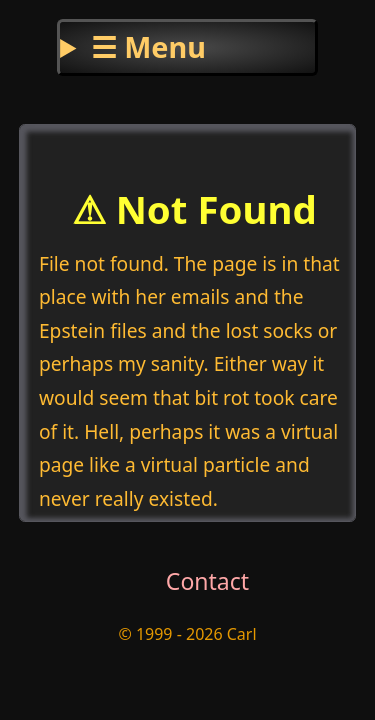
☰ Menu (148, 46)
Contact (207, 581)
